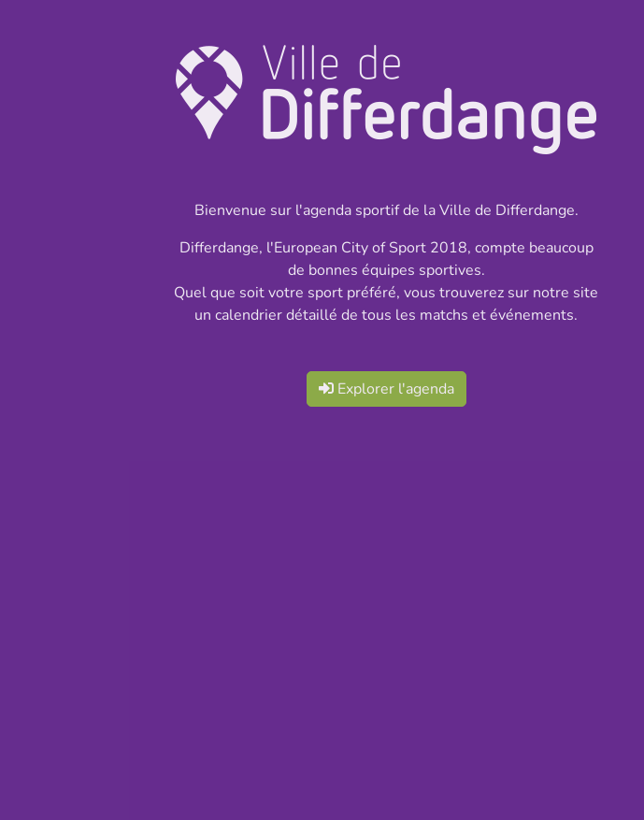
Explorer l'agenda (386, 389)
